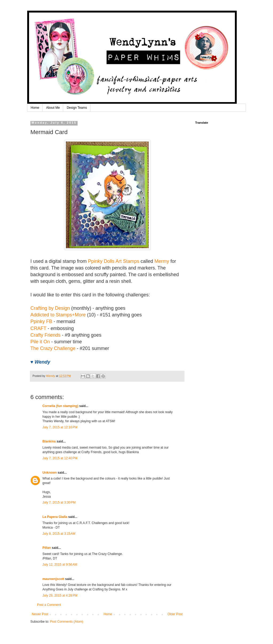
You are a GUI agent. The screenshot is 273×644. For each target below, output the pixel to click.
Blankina (49, 441)
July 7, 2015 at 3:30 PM (59, 502)
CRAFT (38, 328)
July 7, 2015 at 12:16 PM (60, 427)
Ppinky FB (41, 321)
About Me (53, 108)
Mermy (162, 261)
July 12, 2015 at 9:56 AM (60, 565)
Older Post (175, 614)
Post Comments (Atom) (67, 622)
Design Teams (77, 108)
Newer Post (40, 614)
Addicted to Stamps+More (58, 315)
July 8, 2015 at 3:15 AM (59, 534)
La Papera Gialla (55, 517)
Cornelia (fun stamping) (60, 406)
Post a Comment (49, 605)
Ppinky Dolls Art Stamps (114, 261)
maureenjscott (53, 579)
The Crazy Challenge (53, 348)
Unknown (50, 473)
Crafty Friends (45, 335)
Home (35, 108)
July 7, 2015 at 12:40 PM (60, 458)
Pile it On (40, 342)
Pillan (47, 548)
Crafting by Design (50, 308)
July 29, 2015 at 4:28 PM (60, 595)
